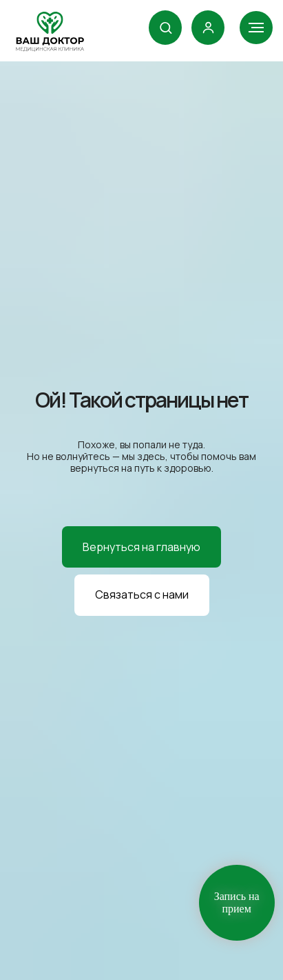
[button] (166, 27)
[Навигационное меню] (256, 28)
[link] (208, 27)
